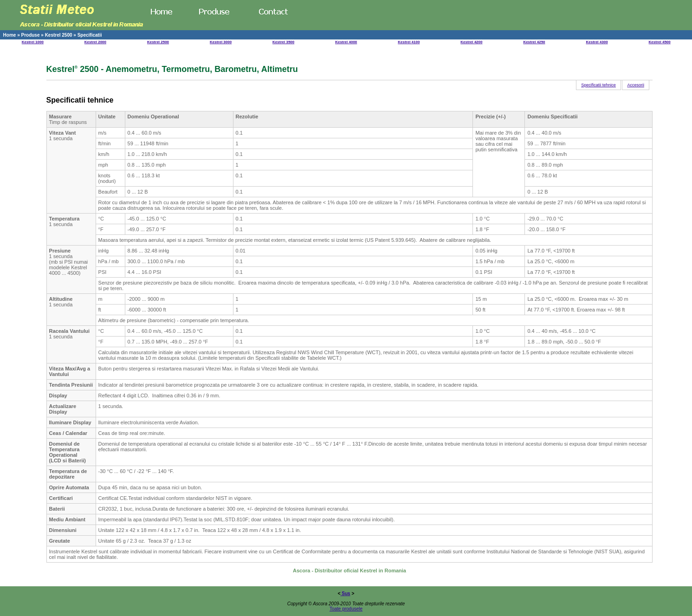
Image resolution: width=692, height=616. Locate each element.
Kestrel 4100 (409, 42)
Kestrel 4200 (471, 42)
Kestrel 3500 (283, 42)
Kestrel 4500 (660, 42)
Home (10, 35)
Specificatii (90, 35)
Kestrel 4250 (534, 42)
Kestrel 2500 (59, 35)
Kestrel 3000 (221, 42)
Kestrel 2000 (95, 42)
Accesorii (636, 85)
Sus (346, 593)
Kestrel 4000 (346, 42)
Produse (30, 35)
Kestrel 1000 (33, 42)
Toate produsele (346, 609)
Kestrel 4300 (597, 42)
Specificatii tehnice (598, 85)
